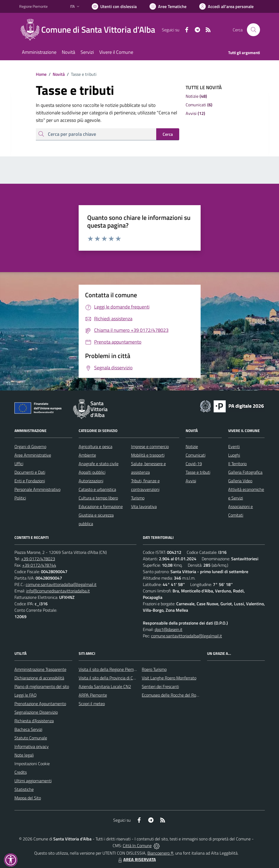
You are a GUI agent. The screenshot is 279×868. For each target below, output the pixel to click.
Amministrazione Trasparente (40, 669)
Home (41, 74)
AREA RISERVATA (136, 859)
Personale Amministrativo (37, 489)
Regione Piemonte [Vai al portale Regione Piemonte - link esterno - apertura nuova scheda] (33, 6)
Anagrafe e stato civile (99, 464)
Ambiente (87, 455)
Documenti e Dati (30, 472)
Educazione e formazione (101, 506)
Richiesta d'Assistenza (34, 721)
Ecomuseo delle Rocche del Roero (172, 695)
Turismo (138, 498)
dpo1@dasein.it (169, 629)
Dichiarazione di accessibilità (39, 678)
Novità (56, 74)
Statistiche (24, 789)
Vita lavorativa (144, 506)
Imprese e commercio (150, 446)
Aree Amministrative (33, 455)
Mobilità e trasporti (148, 455)
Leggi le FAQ (26, 695)
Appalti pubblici (92, 472)
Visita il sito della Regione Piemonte (110, 669)
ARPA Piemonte (93, 695)
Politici (20, 498)
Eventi (234, 446)
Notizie (192, 446)
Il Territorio (237, 464)
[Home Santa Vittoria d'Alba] (90, 30)
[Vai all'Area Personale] (226, 6)
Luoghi (234, 455)
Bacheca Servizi (28, 729)
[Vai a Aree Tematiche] (168, 6)
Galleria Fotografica (245, 472)
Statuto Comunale (31, 738)
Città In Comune (137, 846)
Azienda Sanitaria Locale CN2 (105, 686)
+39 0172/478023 (38, 559)
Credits (21, 772)
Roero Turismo (154, 669)
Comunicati (196, 455)
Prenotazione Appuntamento (40, 704)
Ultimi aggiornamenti (33, 781)
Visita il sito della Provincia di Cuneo (110, 678)
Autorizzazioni (91, 481)
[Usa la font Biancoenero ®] (114, 6)
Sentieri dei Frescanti (160, 686)
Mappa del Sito (28, 798)
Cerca (168, 134)
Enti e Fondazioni (30, 481)
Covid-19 (194, 464)
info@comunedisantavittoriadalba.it (58, 591)
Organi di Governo (30, 446)
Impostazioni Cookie (32, 764)
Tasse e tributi (198, 472)
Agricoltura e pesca (95, 446)
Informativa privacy (32, 746)
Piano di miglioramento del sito (42, 686)
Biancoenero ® (160, 853)
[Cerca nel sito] (253, 30)
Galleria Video (240, 481)
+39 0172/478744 (39, 565)
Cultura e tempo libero (98, 498)
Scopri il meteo (92, 704)
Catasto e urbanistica (97, 489)
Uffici (19, 464)
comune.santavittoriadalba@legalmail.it (61, 584)
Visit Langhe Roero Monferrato (169, 678)
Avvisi (191, 481)
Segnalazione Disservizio (36, 712)
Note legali (24, 755)
